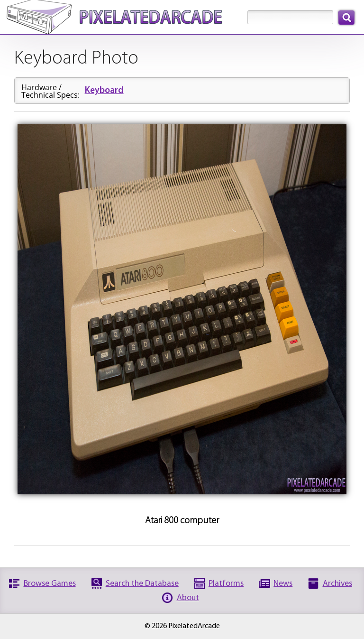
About (188, 598)
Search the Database (142, 584)
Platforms (226, 584)
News (283, 584)
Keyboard (104, 91)
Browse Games (50, 584)
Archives (337, 584)
